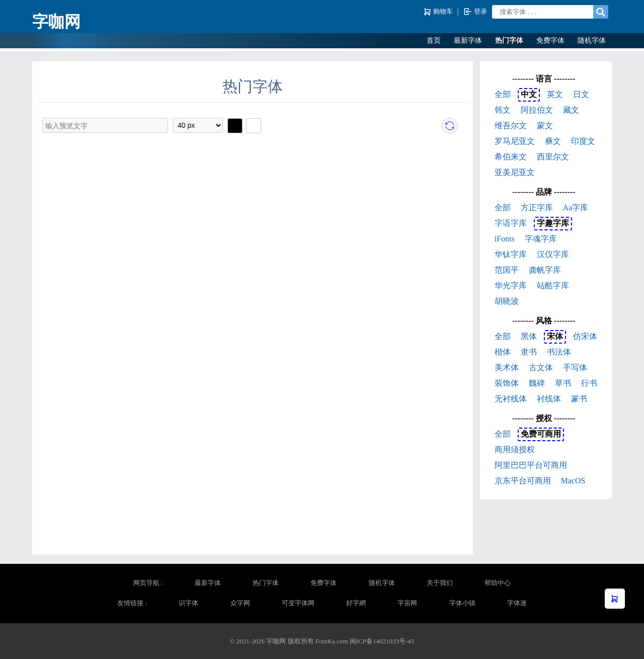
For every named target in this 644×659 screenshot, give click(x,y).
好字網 (356, 603)
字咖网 (56, 22)
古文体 (541, 367)
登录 (475, 12)
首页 (434, 40)
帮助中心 (498, 583)
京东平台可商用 (523, 481)
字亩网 (407, 603)
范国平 (507, 270)
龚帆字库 (545, 270)
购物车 (439, 12)
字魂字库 (541, 239)
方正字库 (537, 208)
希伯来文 (511, 157)
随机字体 (592, 40)
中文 (529, 94)
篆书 (579, 399)
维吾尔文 (511, 126)
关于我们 (440, 583)
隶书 (529, 352)
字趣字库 (553, 223)
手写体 (575, 367)
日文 (581, 94)
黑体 (529, 336)
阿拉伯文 (537, 110)
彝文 (553, 141)
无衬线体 (511, 399)
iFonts (505, 239)
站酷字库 (553, 285)
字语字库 (511, 223)
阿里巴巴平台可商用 (531, 465)
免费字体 (550, 40)
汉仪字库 (553, 254)
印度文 (583, 141)
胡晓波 (507, 301)
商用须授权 (515, 449)
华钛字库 (511, 254)
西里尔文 (553, 157)
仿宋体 (585, 336)
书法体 (559, 352)
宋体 (555, 336)
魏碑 (537, 383)
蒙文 (545, 126)
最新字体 (468, 40)
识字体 (188, 603)
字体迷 (517, 603)
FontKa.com (332, 641)
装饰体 (507, 383)
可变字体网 (298, 603)
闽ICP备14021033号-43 (382, 641)
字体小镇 (462, 603)
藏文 (571, 110)
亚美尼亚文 (515, 172)
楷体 (503, 352)
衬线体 (549, 399)
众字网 (240, 603)
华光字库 (511, 285)
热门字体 (509, 40)
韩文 (503, 110)
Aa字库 (576, 208)
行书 (589, 383)
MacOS (573, 481)
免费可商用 (541, 434)
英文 (555, 94)
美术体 (507, 367)
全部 (503, 94)
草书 (563, 383)
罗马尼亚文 (515, 141)
